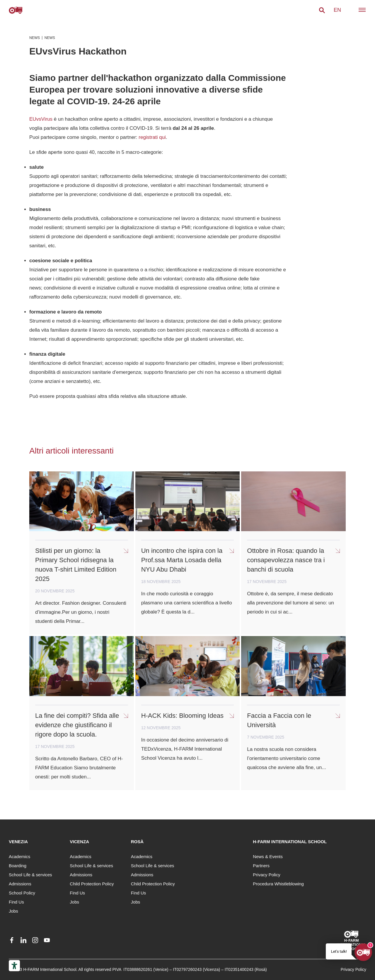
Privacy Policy (266, 875)
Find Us (16, 902)
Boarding (18, 866)
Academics (19, 857)
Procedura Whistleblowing (278, 884)
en (337, 10)
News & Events (268, 857)
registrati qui (152, 137)
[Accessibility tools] (14, 966)
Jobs (13, 911)
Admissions (20, 884)
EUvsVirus (41, 119)
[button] (322, 10)
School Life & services (30, 875)
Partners (261, 866)
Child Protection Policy (92, 884)
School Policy (22, 893)
